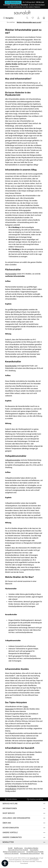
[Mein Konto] (38, 18)
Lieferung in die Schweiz (12, 853)
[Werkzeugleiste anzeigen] (5, 863)
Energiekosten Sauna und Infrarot (30, 853)
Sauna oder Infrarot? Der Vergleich (18, 850)
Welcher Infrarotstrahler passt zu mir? (14, 852)
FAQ (42, 853)
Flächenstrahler (11, 274)
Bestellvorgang (18, 848)
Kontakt (10, 848)
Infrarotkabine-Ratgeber (31, 848)
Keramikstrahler (11, 366)
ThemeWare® (24, 863)
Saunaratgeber (34, 850)
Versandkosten (34, 858)
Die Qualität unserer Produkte (35, 852)
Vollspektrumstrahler (13, 460)
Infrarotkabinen (13, 759)
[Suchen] (27, 18)
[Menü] (8, 18)
